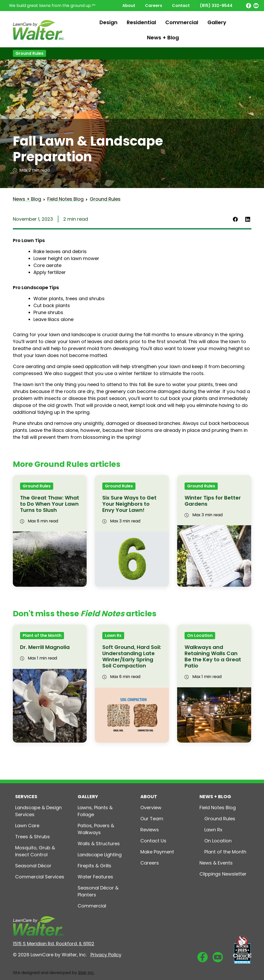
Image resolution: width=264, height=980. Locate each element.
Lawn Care (27, 826)
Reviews (150, 830)
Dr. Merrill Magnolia (45, 647)
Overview (151, 808)
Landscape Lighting (100, 855)
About (129, 6)
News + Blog (163, 38)
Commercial (182, 22)
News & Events (216, 863)
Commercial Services (40, 877)
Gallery (217, 22)
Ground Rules (29, 53)
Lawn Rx (113, 635)
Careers (154, 6)
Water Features (95, 877)
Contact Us (153, 841)
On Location (200, 635)
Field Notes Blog (65, 199)
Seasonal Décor (33, 866)
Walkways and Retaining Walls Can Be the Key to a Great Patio (213, 656)
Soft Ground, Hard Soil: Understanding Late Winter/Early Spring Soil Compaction (132, 656)
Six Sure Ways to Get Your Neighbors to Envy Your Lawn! (129, 504)
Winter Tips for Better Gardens (213, 501)
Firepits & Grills (94, 866)
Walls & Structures (99, 844)
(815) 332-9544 (216, 6)
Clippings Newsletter (223, 874)
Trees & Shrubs (33, 837)
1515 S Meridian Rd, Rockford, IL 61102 (54, 944)
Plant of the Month (42, 635)
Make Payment (157, 852)
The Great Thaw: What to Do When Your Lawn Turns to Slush (50, 504)
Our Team (152, 819)
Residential (141, 22)
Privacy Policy (106, 955)
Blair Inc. (86, 973)
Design (108, 22)
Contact (181, 6)
